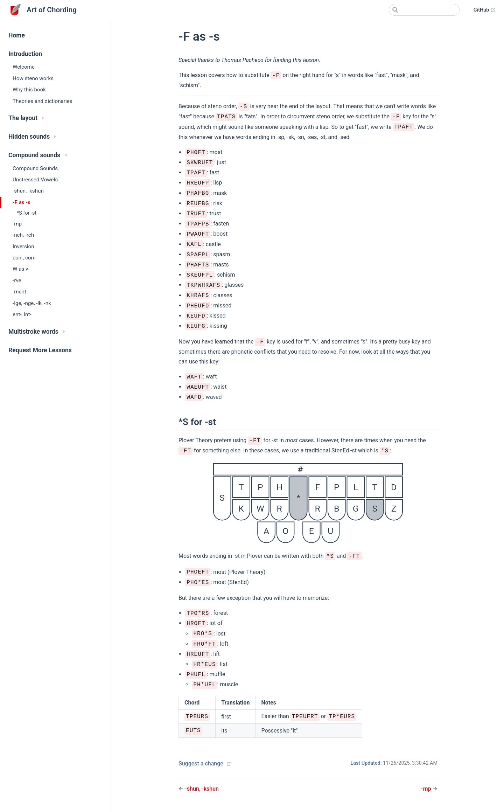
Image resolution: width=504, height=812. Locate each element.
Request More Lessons (40, 350)
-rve (17, 280)
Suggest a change (201, 764)
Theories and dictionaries (43, 101)
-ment (19, 292)
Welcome (24, 67)
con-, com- (25, 258)
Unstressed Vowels (35, 180)
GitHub (485, 10)
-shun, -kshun (28, 191)
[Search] (424, 10)
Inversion (23, 247)
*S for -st (27, 213)
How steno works (33, 78)
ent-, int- (22, 314)
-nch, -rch (23, 235)
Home (17, 35)
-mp (17, 224)
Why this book (29, 90)
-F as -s (22, 202)
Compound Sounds (35, 168)
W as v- (21, 269)
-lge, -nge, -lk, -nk (32, 303)
